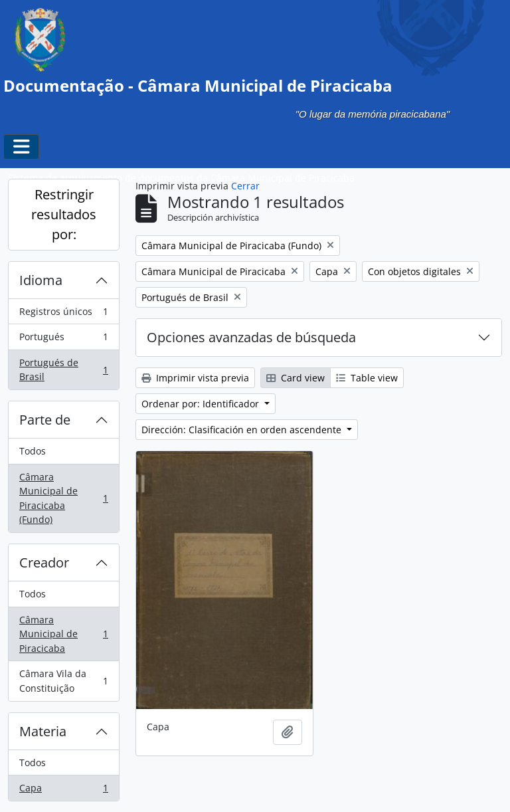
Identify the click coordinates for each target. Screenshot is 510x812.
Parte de (45, 420)
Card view (296, 378)
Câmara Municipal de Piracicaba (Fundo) (63, 498)
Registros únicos (63, 314)
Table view (367, 378)
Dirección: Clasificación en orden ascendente (243, 430)
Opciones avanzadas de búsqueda (251, 337)
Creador (44, 562)
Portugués (63, 340)
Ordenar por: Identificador (202, 404)
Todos (33, 451)
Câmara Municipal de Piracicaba (63, 634)
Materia (43, 731)
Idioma (41, 280)
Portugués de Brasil (63, 370)
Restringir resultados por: (64, 214)
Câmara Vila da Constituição (63, 681)
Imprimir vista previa (195, 378)
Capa (63, 791)
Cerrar (245, 186)
